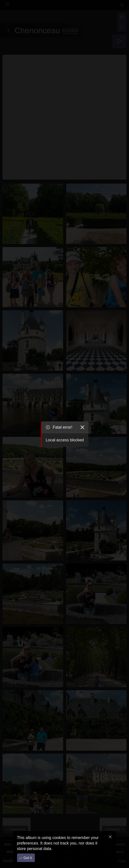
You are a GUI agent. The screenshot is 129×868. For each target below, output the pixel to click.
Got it (27, 858)
